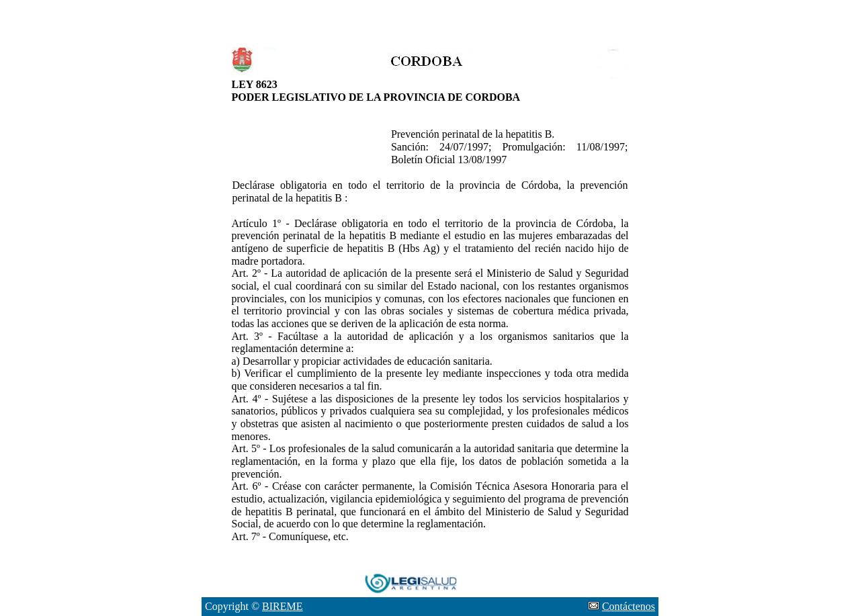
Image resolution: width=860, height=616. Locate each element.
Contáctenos (629, 606)
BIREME (282, 606)
